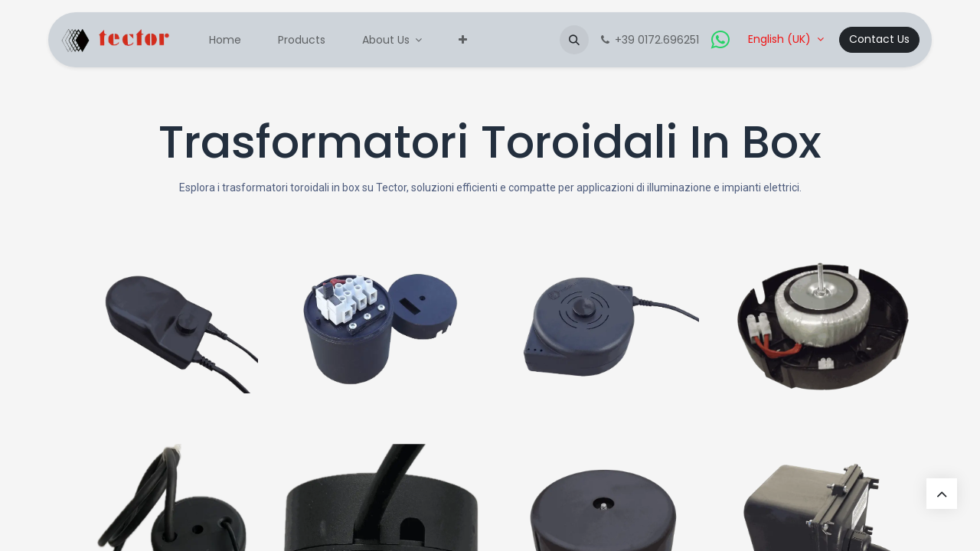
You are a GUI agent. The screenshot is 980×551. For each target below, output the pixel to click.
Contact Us (879, 39)
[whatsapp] (720, 40)
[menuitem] (225, 40)
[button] (574, 40)
